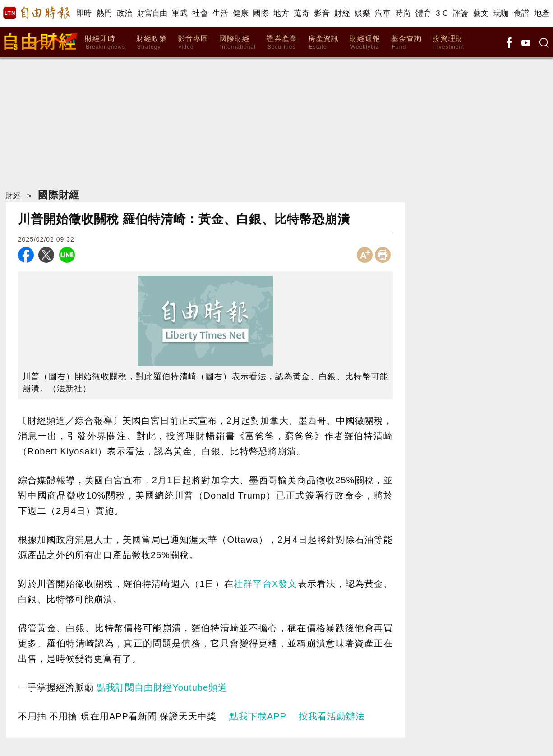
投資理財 (449, 43)
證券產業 (282, 43)
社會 (200, 13)
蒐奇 (302, 13)
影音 (322, 13)
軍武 (180, 13)
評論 (461, 13)
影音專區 (193, 43)
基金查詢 (406, 43)
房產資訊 (323, 43)
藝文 (481, 13)
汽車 (383, 13)
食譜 (522, 13)
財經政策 (152, 43)
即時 (84, 13)
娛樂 (362, 13)
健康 (241, 13)
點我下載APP (258, 716)
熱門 (104, 13)
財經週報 (365, 43)
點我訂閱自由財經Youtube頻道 (162, 687)
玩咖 (501, 13)
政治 (125, 13)
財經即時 (105, 43)
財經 (342, 13)
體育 (423, 13)
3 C (442, 13)
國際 (261, 13)
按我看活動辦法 (332, 716)
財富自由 (152, 13)
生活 (220, 13)
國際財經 (237, 43)
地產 (542, 13)
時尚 (403, 13)
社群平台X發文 (266, 584)
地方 (281, 13)
